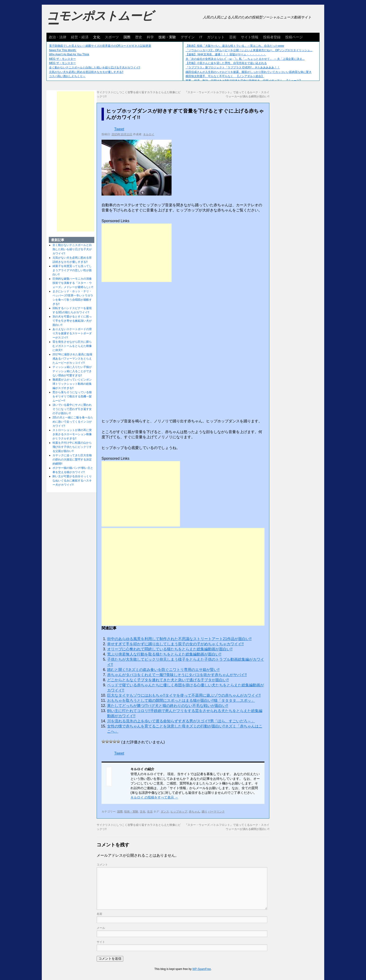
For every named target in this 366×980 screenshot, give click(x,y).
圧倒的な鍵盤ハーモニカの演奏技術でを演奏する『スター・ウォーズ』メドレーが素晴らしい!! (73, 283)
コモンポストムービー (100, 20)
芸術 (233, 37)
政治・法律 (58, 37)
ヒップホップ (179, 812)
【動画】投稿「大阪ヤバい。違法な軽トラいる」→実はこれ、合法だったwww (235, 46)
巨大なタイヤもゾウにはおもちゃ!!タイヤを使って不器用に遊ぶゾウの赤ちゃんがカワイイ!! (184, 695)
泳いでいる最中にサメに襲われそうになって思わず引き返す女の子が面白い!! (72, 409)
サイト (101, 942)
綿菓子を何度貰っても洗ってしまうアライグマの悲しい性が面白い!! (72, 270)
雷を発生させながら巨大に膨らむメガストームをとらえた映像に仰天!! (72, 346)
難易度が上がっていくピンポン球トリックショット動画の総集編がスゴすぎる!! (72, 384)
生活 (150, 812)
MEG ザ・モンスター (62, 59)
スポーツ (112, 37)
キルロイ (149, 134)
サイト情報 (250, 37)
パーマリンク (216, 812)
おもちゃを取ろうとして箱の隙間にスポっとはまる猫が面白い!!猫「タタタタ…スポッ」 (181, 700)
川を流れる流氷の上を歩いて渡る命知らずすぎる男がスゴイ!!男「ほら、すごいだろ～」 (181, 721)
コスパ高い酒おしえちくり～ (67, 76)
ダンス (165, 812)
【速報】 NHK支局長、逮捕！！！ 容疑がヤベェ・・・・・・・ (226, 54)
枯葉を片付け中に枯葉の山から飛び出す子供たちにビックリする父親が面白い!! (72, 447)
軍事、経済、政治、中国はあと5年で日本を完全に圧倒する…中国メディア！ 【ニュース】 (244, 81)
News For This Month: (63, 50)
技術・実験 (167, 37)
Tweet (119, 129)
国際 (127, 37)
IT (201, 37)
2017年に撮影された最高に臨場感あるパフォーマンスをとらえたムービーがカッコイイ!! (72, 359)
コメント (102, 865)
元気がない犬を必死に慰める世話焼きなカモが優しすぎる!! (86, 72)
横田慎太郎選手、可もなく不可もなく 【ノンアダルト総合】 (225, 76)
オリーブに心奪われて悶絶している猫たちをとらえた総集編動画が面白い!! (170, 649)
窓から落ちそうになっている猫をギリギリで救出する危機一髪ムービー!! (72, 396)
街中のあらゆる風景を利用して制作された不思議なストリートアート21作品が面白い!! (179, 639)
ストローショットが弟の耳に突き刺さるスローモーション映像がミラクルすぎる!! (72, 434)
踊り (204, 812)
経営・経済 (80, 37)
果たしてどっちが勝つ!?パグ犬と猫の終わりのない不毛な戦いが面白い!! (168, 706)
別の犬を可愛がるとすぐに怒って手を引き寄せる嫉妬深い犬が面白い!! (72, 321)
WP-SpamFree (202, 969)
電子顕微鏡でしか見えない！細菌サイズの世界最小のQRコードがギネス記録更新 (100, 46)
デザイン (188, 37)
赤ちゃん (194, 812)
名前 (99, 914)
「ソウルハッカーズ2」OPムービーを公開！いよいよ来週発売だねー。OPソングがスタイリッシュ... (249, 50)
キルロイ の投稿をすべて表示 (154, 797)
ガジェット (216, 37)
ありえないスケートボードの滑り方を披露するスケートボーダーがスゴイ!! (72, 333)
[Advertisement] (137, 253)
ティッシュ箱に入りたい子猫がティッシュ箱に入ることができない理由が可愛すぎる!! (72, 371)
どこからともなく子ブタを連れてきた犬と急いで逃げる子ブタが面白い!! (168, 680)
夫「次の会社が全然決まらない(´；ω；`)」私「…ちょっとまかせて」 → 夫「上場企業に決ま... (245, 59)
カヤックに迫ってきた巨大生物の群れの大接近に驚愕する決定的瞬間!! (72, 460)
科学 (150, 37)
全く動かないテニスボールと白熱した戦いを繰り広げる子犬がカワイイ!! (95, 68)
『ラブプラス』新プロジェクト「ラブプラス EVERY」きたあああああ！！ (233, 68)
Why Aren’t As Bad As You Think (69, 54)
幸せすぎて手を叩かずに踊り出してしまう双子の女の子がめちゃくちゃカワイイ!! (175, 644)
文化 (97, 37)
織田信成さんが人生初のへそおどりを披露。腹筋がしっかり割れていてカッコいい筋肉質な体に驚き (249, 72)
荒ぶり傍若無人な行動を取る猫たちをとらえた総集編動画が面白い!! (164, 654)
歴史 (139, 37)
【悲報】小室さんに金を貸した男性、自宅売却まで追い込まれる (226, 63)
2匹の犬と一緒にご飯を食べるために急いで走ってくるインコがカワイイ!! (73, 422)
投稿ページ (294, 37)
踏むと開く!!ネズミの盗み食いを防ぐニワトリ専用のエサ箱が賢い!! (163, 670)
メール (101, 928)
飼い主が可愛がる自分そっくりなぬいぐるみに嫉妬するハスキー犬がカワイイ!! (72, 481)
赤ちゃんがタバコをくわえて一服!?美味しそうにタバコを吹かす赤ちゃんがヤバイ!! (177, 675)
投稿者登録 (272, 37)
